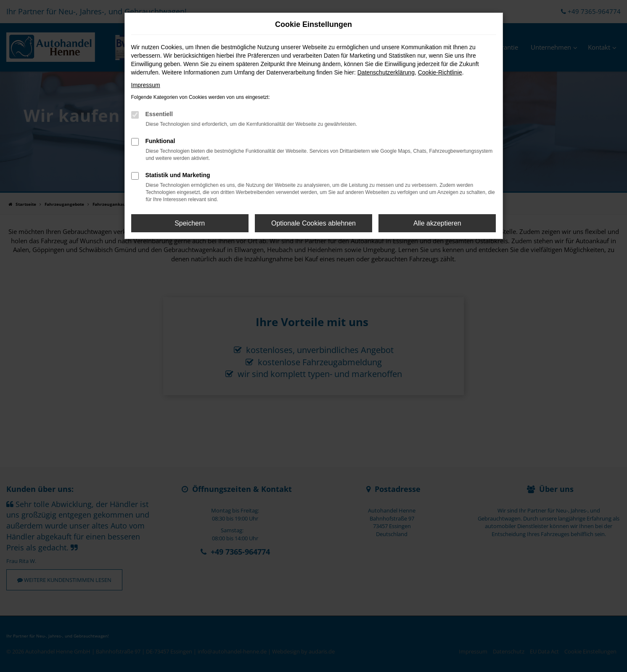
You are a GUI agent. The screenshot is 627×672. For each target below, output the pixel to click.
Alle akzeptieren (437, 223)
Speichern (190, 223)
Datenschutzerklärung (386, 72)
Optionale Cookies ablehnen (313, 223)
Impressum (146, 85)
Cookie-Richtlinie (440, 72)
